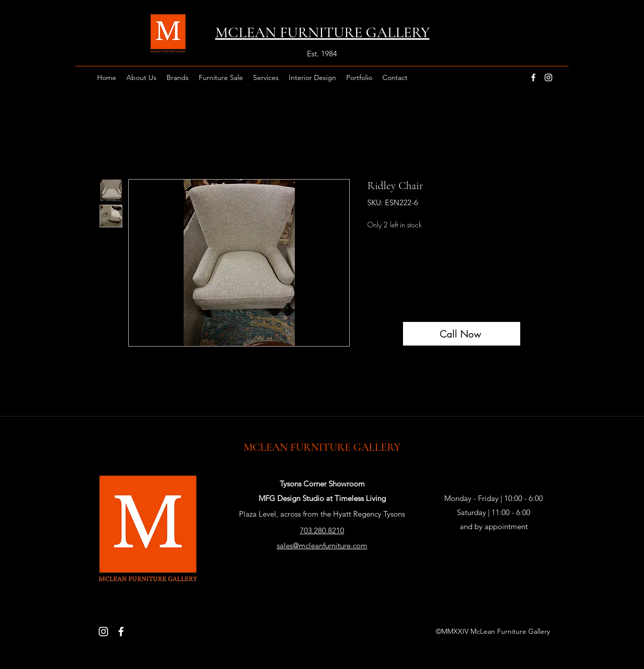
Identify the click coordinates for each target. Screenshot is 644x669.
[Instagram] (103, 632)
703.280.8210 (322, 530)
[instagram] (548, 77)
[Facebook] (121, 632)
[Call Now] (462, 334)
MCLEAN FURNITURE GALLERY (322, 447)
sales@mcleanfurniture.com (322, 546)
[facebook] (533, 77)
